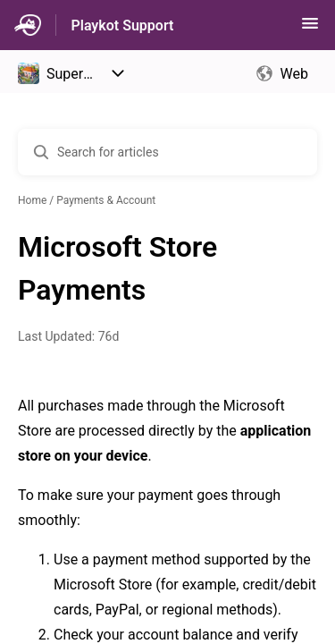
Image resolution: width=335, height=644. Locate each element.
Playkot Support (122, 25)
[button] (310, 29)
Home (32, 200)
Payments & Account (106, 200)
